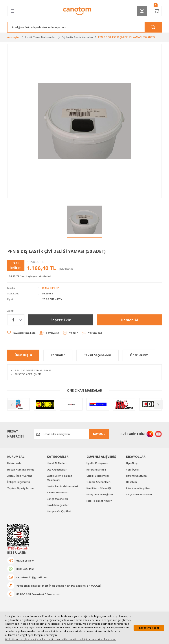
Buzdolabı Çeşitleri (58, 505)
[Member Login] (142, 11)
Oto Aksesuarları (57, 470)
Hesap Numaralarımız (21, 470)
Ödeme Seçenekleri (98, 482)
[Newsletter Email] (71, 434)
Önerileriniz (139, 355)
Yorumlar (58, 355)
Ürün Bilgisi (23, 355)
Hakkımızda (14, 463)
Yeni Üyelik (133, 470)
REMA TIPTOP (51, 288)
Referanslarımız (96, 470)
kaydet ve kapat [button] (149, 628)
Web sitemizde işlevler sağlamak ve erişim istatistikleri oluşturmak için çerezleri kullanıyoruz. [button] (61, 639)
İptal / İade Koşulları (138, 488)
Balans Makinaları (58, 492)
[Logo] (77, 11)
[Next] (158, 404)
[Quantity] (16, 320)
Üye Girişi (132, 463)
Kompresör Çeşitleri (59, 511)
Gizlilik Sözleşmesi (98, 476)
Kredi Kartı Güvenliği (99, 488)
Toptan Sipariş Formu (20, 488)
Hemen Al (129, 320)
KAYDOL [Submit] (99, 434)
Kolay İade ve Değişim (100, 494)
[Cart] (156, 11)
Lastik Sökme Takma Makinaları (60, 478)
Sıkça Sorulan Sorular (139, 494)
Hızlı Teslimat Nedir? (99, 501)
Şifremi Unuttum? (137, 476)
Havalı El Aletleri (57, 463)
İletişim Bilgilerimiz (19, 482)
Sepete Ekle (61, 320)
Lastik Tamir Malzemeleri (62, 486)
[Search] (84, 27)
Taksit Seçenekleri (97, 355)
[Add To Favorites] (21, 333)
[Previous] (11, 404)
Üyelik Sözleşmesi (97, 463)
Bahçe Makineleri (57, 499)
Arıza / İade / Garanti (20, 476)
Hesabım (131, 482)
